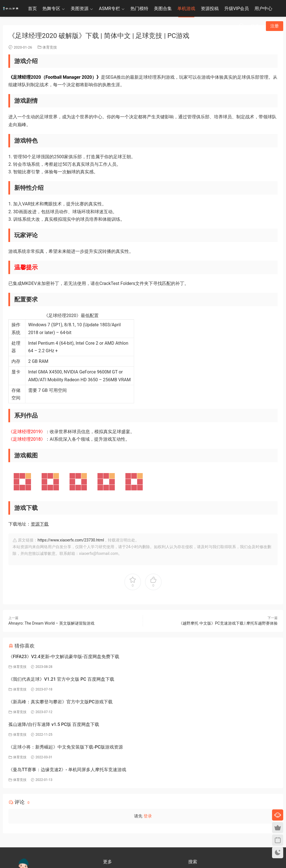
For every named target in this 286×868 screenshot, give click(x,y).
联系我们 (110, 831)
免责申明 (110, 814)
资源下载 (40, 524)
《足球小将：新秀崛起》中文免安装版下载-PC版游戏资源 (66, 702)
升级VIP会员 (237, 9)
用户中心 (263, 9)
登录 (148, 748)
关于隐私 (110, 823)
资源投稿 (210, 9)
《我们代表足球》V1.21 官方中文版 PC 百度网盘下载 (198, 657)
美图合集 (163, 9)
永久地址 (110, 839)
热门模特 (139, 9)
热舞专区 (51, 9)
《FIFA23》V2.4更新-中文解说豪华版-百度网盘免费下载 (64, 657)
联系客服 (25, 820)
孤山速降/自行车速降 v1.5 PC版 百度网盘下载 (191, 679)
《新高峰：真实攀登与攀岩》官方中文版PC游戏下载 (60, 679)
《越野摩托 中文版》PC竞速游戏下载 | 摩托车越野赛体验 (228, 623)
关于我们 (110, 806)
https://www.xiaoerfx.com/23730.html (71, 540)
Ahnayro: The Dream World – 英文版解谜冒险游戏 (51, 623)
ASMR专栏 (109, 9)
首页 (32, 9)
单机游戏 (186, 9)
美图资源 (80, 9)
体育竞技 (50, 47)
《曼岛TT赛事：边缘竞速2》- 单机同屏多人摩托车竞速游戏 (204, 702)
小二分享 (195, 822)
